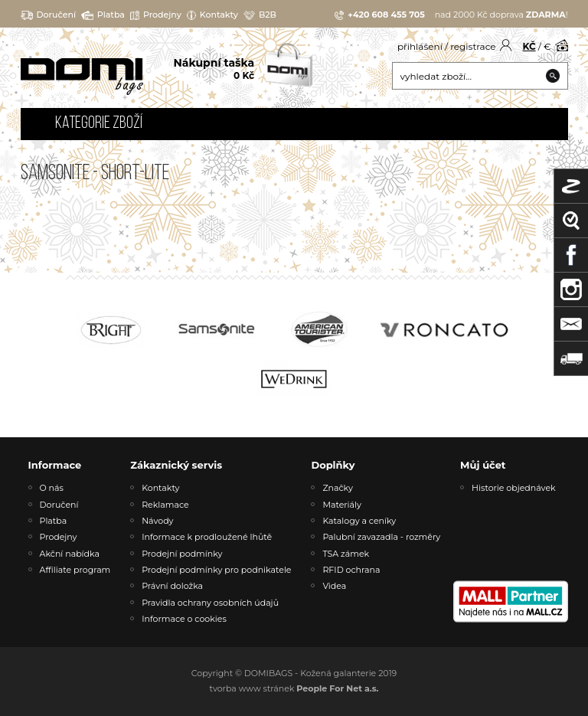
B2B (260, 15)
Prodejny (156, 15)
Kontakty (212, 15)
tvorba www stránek (294, 688)
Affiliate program (75, 570)
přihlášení (420, 46)
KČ (529, 46)
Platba (103, 15)
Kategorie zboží (99, 124)
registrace (473, 46)
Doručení (49, 15)
